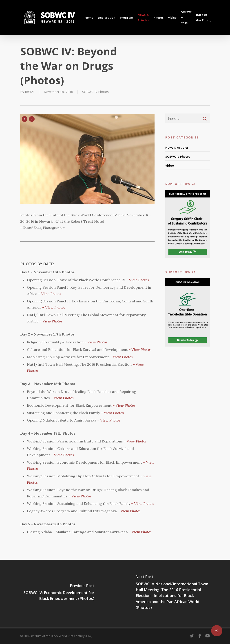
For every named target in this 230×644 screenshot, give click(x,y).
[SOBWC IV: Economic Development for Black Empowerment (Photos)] (57, 594)
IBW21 (30, 92)
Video (170, 166)
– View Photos (137, 280)
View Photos (81, 496)
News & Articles (177, 147)
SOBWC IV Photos (95, 92)
